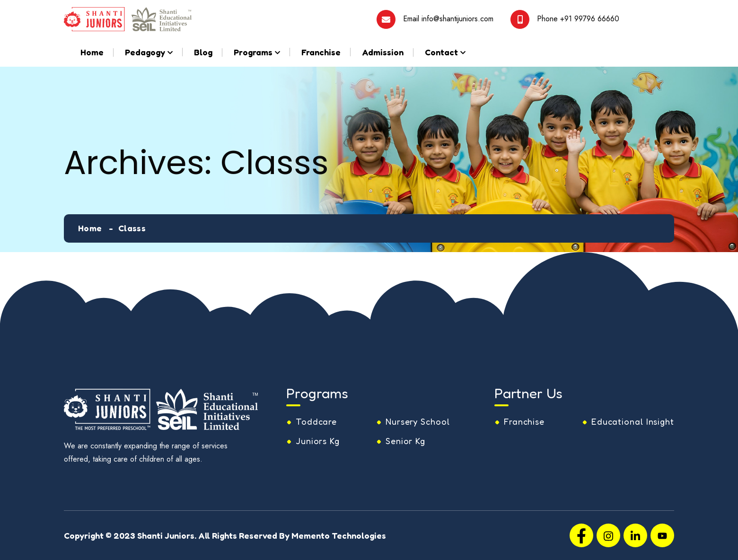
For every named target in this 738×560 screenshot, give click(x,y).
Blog (203, 52)
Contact (441, 52)
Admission (383, 52)
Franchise (321, 52)
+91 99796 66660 (590, 18)
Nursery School (418, 421)
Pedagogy (145, 52)
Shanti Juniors (166, 535)
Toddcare (316, 421)
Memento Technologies (339, 535)
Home (92, 52)
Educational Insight (633, 421)
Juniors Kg (318, 441)
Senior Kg (405, 441)
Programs (253, 52)
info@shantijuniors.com (457, 18)
